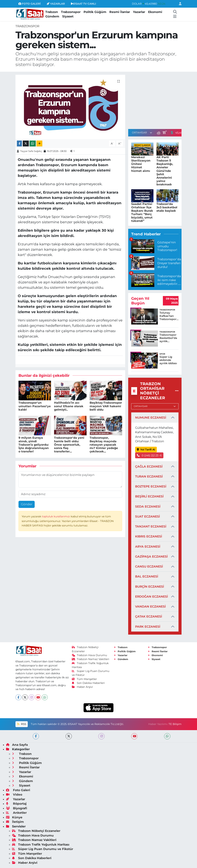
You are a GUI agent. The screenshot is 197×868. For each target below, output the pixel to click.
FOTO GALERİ (30, 4)
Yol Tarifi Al (146, 450)
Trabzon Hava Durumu (90, 655)
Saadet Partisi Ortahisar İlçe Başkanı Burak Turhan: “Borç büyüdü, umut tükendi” (142, 213)
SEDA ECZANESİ (148, 506)
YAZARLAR (56, 4)
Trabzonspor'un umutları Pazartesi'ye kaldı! (35, 406)
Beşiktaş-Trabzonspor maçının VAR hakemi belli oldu (106, 406)
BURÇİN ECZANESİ (150, 587)
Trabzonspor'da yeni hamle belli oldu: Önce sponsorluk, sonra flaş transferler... (69, 445)
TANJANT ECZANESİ (151, 526)
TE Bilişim (175, 724)
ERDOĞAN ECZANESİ (151, 597)
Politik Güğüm (95, 12)
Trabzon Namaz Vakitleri (91, 659)
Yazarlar (139, 12)
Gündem (52, 16)
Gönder (27, 504)
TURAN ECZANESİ (149, 476)
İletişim (15, 822)
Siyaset (68, 16)
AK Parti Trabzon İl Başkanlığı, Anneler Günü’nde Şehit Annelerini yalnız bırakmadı (165, 171)
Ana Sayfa (17, 745)
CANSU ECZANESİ (149, 566)
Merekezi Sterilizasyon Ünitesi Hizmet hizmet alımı (141, 164)
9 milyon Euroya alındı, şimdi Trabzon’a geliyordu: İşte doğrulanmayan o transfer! (34, 445)
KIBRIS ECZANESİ (149, 536)
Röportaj (16, 804)
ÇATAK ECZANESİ (149, 616)
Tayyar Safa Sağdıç (31, 151)
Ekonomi (155, 12)
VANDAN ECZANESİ (150, 606)
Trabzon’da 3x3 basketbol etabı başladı (167, 207)
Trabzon (52, 12)
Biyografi (17, 808)
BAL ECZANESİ (147, 576)
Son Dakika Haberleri (88, 683)
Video (14, 795)
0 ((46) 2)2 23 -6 (149, 455)
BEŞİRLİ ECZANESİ (149, 496)
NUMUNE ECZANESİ (151, 418)
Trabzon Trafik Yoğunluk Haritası (41, 845)
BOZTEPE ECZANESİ (151, 486)
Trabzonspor (71, 12)
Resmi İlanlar (120, 12)
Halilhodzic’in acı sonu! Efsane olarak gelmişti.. (69, 406)
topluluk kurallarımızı (56, 516)
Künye (14, 817)
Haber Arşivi (82, 687)
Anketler (16, 813)
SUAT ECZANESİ (147, 516)
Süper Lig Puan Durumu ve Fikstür (43, 849)
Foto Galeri (18, 790)
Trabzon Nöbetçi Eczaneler (36, 831)
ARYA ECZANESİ (148, 547)
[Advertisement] (158, 100)
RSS (22, 724)
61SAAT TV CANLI (83, 4)
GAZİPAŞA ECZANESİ (151, 556)
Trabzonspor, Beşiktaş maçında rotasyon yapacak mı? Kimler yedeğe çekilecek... (104, 445)
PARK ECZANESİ (148, 627)
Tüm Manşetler (84, 679)
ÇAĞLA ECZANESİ (149, 466)
